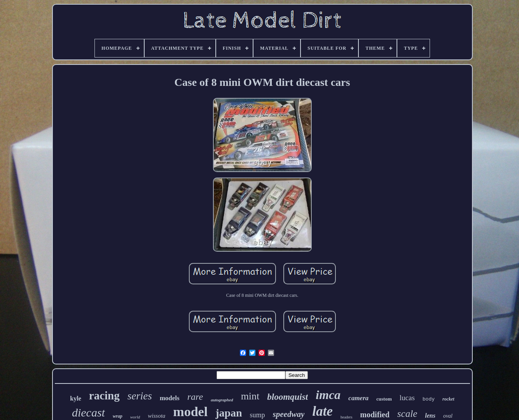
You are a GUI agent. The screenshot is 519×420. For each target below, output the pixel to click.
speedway (289, 414)
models (170, 398)
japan (229, 413)
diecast (88, 412)
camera (358, 398)
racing (104, 396)
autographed (222, 400)
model (190, 412)
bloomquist (287, 397)
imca (328, 395)
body (429, 399)
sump (258, 415)
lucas (407, 398)
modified (375, 415)
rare (195, 397)
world (135, 417)
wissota (156, 416)
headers (347, 417)
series (140, 396)
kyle (75, 398)
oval (448, 416)
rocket (448, 399)
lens (430, 416)
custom (384, 399)
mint (250, 396)
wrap (118, 416)
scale (407, 414)
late (322, 411)
